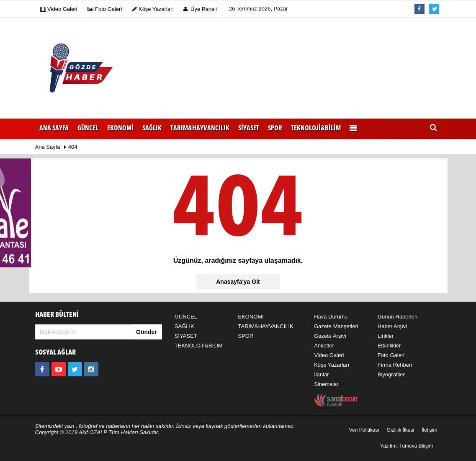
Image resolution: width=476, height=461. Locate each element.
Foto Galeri (391, 355)
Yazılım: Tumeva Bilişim (407, 446)
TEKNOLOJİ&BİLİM (199, 346)
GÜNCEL (186, 317)
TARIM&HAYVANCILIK (265, 326)
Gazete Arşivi (330, 336)
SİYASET (186, 336)
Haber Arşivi (392, 326)
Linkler (386, 336)
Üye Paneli (200, 9)
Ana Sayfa (54, 129)
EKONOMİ (251, 317)
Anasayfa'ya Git (238, 282)
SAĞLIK (184, 326)
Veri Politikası (364, 430)
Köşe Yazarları (332, 365)
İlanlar (321, 374)
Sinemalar (326, 384)
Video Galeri (329, 355)
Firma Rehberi (395, 365)
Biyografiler (391, 374)
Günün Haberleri (398, 317)
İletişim (429, 430)
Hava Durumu (331, 317)
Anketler (324, 346)
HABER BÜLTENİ (57, 315)
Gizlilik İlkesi (400, 430)
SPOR (246, 336)
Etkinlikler (389, 346)
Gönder (147, 332)
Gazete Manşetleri (336, 326)
